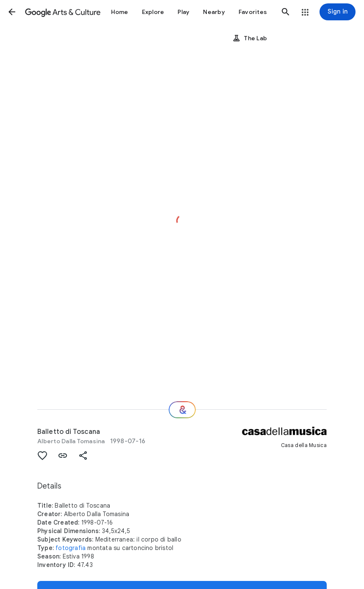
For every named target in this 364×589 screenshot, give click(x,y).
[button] (12, 12)
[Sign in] (338, 12)
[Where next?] (182, 410)
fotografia (71, 548)
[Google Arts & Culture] (63, 12)
